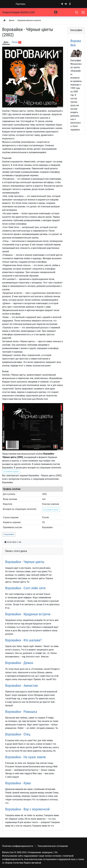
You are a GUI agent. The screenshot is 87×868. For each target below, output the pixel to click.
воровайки (9, 534)
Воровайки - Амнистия (21, 686)
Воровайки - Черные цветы (25, 562)
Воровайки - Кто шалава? (23, 640)
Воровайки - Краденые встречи (28, 614)
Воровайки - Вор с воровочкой (27, 809)
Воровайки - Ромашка (21, 712)
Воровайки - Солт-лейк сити (25, 588)
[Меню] (83, 12)
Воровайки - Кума (18, 783)
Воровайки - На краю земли (25, 757)
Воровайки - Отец (18, 734)
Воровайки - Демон (19, 663)
